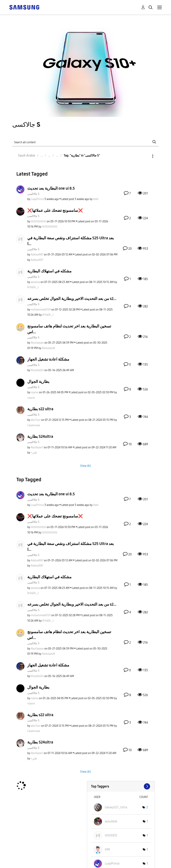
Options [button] (146, 156)
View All (85, 466)
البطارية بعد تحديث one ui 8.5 (51, 188)
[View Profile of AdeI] (96, 199)
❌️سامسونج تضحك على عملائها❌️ (55, 210)
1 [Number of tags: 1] (147, 821)
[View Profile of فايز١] (34, 453)
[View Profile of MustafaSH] (37, 370)
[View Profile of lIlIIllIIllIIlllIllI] (38, 221)
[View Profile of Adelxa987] (37, 255)
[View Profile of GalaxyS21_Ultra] (116, 807)
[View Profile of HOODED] (111, 835)
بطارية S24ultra (40, 436)
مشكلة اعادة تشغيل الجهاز (48, 359)
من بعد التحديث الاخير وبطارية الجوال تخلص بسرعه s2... (72, 299)
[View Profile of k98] (107, 849)
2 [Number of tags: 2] (147, 807)
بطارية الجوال (38, 382)
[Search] (85, 142)
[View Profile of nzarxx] (35, 392)
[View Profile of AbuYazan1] (37, 447)
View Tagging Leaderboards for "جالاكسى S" (121, 786)
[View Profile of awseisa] (35, 282)
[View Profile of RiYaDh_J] (33, 287)
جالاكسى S (33, 194)
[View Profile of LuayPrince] (37, 199)
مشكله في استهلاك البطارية (49, 271)
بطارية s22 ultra (40, 409)
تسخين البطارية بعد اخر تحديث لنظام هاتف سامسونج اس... (69, 329)
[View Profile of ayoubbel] (111, 821)
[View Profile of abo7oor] (36, 420)
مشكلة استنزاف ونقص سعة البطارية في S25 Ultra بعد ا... (71, 241)
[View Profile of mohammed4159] (41, 310)
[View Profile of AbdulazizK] (48, 348)
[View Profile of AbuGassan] (37, 343)
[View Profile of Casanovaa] (34, 425)
